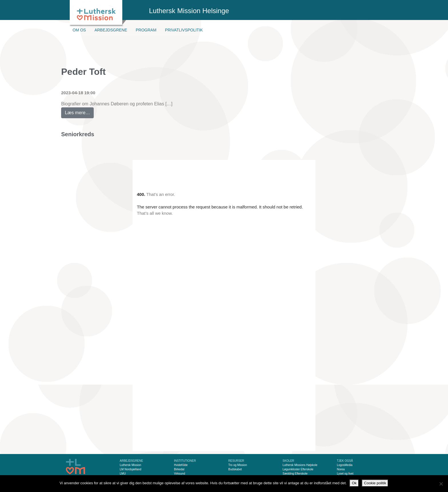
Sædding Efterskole (295, 474)
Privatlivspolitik (184, 30)
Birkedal (179, 469)
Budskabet (235, 469)
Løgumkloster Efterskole (298, 469)
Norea (341, 469)
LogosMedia (345, 465)
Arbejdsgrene (111, 30)
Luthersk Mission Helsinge (189, 11)
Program (146, 30)
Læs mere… (79, 111)
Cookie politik (375, 483)
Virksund (180, 474)
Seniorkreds (78, 134)
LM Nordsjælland (131, 469)
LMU (123, 474)
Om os (79, 30)
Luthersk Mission (130, 465)
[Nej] (441, 484)
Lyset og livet (345, 474)
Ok (354, 483)
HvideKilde (181, 465)
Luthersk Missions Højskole (300, 465)
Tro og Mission (238, 465)
